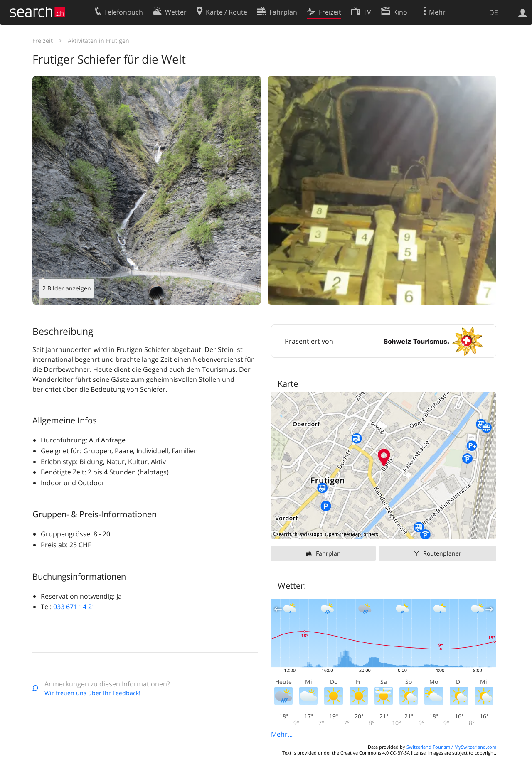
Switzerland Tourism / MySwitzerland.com (451, 747)
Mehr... (282, 734)
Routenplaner (442, 553)
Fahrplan (328, 553)
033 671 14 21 (74, 607)
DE (494, 12)
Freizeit (43, 41)
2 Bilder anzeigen (67, 288)
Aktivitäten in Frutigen (99, 41)
